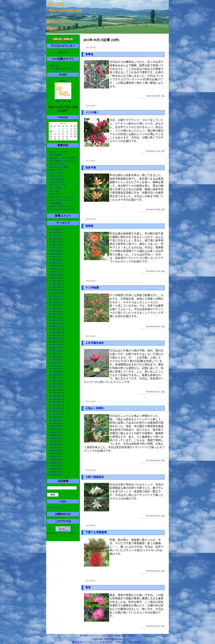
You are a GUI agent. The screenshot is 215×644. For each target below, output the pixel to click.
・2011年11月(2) (55, 423)
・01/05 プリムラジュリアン (61, 200)
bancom (114, 639)
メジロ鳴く (92, 112)
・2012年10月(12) (55, 390)
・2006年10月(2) (55, 450)
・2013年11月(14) (55, 351)
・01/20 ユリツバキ (56, 185)
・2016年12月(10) (55, 242)
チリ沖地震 (92, 288)
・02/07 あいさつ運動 (57, 167)
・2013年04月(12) (55, 372)
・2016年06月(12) (55, 260)
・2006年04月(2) (55, 466)
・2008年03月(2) (55, 438)
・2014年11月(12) (55, 314)
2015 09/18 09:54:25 (153, 326)
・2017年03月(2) (55, 232)
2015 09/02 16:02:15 (153, 626)
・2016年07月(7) (55, 257)
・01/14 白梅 (53, 191)
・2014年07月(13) (55, 326)
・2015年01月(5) (55, 308)
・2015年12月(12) (55, 278)
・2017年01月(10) (55, 239)
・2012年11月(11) (55, 387)
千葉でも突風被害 (96, 532)
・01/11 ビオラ (54, 194)
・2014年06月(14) (55, 329)
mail (57, 101)
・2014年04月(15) (55, 335)
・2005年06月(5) (55, 472)
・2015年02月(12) (55, 305)
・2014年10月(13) (55, 317)
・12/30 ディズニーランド (60, 206)
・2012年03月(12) (55, 411)
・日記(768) (53, 65)
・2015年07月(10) (55, 293)
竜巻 (88, 587)
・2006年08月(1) (55, 453)
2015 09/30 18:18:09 (153, 96)
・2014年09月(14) (55, 320)
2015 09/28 (91, 106)
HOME (84, 636)
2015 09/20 (91, 219)
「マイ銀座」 (135, 642)
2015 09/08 (91, 470)
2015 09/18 (91, 281)
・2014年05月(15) (55, 332)
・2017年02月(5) (55, 235)
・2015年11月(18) (55, 281)
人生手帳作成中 (95, 343)
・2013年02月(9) (55, 378)
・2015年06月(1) (55, 296)
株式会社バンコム (83, 642)
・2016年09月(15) (55, 251)
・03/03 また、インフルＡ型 (61, 158)
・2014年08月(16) (55, 323)
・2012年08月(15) (55, 396)
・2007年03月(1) (55, 447)
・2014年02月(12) (55, 341)
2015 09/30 (91, 47)
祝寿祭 (89, 226)
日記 (163, 96)
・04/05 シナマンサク (57, 152)
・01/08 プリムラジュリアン (61, 197)
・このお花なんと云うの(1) (60, 68)
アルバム (66, 101)
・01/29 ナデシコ (55, 176)
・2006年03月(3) (55, 469)
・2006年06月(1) (55, 459)
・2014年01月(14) (55, 344)
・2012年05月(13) (55, 405)
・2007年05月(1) (55, 444)
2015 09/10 (91, 401)
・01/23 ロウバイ (55, 182)
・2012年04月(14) (55, 408)
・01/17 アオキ (54, 188)
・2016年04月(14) (55, 266)
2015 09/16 (91, 336)
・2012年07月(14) (55, 399)
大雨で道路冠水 (95, 477)
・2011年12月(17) (55, 420)
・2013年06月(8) (55, 366)
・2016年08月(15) (55, 254)
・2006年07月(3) (55, 456)
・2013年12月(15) (55, 347)
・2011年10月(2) (55, 426)
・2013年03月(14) (55, 375)
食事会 (89, 54)
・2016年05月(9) (55, 263)
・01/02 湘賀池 (54, 203)
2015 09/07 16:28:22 (153, 571)
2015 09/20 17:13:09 (153, 271)
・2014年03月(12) (55, 338)
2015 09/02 (91, 581)
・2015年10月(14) (55, 284)
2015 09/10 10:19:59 (153, 460)
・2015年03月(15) (55, 302)
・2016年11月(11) (55, 245)
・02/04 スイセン (55, 170)
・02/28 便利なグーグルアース (62, 161)
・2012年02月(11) (55, 414)
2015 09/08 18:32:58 (153, 516)
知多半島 (91, 168)
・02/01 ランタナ (55, 173)
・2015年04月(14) (55, 299)
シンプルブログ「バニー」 (110, 642)
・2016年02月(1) (55, 272)
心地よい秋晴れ (95, 408)
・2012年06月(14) (55, 402)
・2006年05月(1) (55, 462)
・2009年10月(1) (55, 429)
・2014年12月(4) (55, 311)
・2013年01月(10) (55, 381)
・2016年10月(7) (55, 248)
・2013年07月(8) (55, 363)
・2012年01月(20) (55, 417)
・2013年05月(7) (55, 369)
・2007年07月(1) (55, 441)
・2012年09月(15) (55, 393)
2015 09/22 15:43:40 (153, 209)
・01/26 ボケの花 (55, 179)
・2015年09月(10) (55, 287)
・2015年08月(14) (55, 290)
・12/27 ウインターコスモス (61, 209)
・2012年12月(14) (55, 384)
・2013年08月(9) (55, 360)
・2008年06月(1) (55, 435)
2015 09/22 (91, 161)
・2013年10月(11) (55, 354)
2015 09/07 (91, 525)
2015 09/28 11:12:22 (153, 151)
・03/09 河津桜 (54, 155)
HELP (132, 636)
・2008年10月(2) (55, 432)
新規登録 (121, 636)
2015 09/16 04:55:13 (153, 392)
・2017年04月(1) (55, 229)
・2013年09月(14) (55, 357)
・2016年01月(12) (55, 275)
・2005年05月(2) (55, 475)
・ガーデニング (55, 508)
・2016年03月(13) (55, 269)
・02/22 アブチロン (56, 164)
